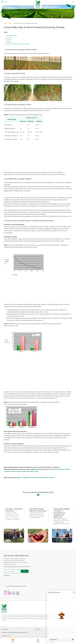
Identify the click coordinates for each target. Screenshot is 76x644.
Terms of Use (37, 629)
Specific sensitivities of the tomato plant (18, 44)
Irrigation (10, 42)
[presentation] (15, 579)
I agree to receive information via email (16, 586)
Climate (9, 40)
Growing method (12, 36)
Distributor (38, 642)
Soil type (9, 38)
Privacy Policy (5, 629)
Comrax (9, 636)
